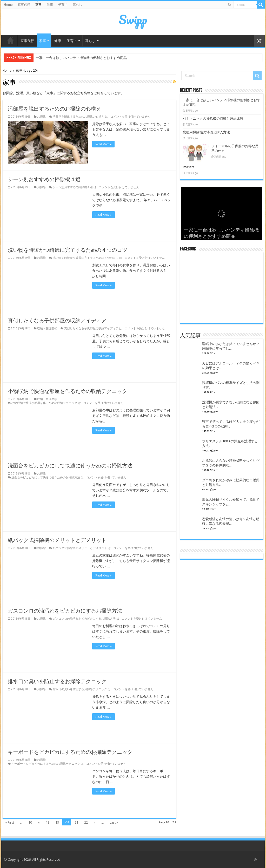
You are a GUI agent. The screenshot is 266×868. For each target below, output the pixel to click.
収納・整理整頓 (47, 328)
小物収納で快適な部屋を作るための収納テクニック (68, 391)
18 (48, 822)
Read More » (104, 144)
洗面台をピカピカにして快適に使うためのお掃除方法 (70, 466)
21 (76, 822)
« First (10, 822)
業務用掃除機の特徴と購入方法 (206, 132)
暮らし (77, 5)
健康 (50, 5)
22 (86, 822)
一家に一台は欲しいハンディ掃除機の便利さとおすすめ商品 (81, 58)
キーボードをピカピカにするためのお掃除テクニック (70, 752)
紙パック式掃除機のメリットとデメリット (57, 540)
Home (8, 5)
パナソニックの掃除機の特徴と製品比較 (213, 118)
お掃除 (41, 117)
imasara (189, 167)
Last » (114, 822)
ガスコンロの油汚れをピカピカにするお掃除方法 (65, 611)
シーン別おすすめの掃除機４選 (44, 179)
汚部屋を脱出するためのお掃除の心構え (55, 109)
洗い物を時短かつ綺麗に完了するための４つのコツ (68, 250)
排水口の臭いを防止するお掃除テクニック (57, 681)
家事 (38, 5)
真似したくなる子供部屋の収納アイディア (57, 321)
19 (57, 822)
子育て (63, 5)
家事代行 (24, 5)
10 (30, 822)
